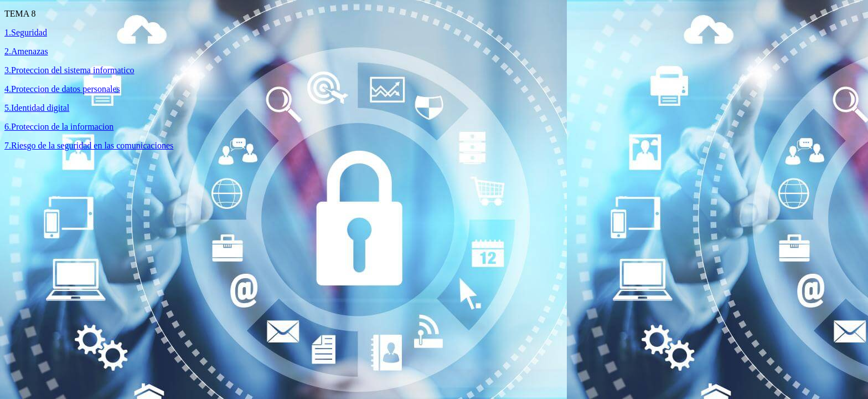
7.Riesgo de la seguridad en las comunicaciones (89, 145)
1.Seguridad (26, 32)
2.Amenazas (26, 51)
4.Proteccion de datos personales (62, 89)
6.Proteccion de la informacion (59, 127)
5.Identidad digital (37, 108)
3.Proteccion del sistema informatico (69, 70)
